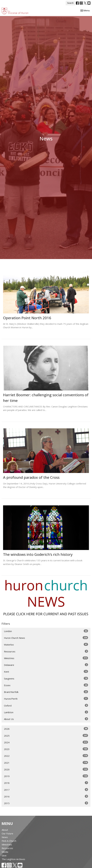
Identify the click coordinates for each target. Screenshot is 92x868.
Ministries (46, 658)
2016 (46, 796)
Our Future (7, 833)
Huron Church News (46, 638)
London (46, 631)
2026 (46, 729)
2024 (46, 742)
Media (5, 852)
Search (70, 3)
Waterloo (46, 645)
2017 (46, 790)
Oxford (46, 705)
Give (4, 855)
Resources (46, 651)
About (5, 830)
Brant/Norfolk (46, 692)
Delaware (46, 665)
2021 (46, 763)
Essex (46, 685)
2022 (46, 756)
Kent (46, 672)
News (5, 837)
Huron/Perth (46, 699)
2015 (46, 803)
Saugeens (46, 678)
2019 (46, 776)
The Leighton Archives (13, 859)
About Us (46, 719)
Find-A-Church (9, 841)
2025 (46, 736)
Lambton (46, 712)
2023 (46, 749)
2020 (46, 769)
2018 (46, 783)
